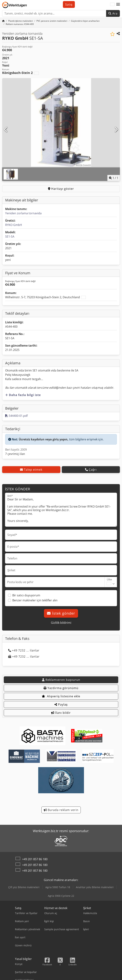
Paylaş (61, 704)
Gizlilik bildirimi (61, 623)
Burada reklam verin (61, 810)
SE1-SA (10, 236)
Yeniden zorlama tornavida (23, 213)
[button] (118, 4)
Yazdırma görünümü (61, 688)
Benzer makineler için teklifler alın (35, 600)
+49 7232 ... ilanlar (24, 650)
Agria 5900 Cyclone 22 (61, 896)
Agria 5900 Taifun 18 (58, 887)
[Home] (21, 21)
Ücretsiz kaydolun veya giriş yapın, (44, 439)
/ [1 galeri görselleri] (114, 178)
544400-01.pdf (16, 416)
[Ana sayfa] (3, 21)
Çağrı (91, 470)
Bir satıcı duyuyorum (26, 595)
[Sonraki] (116, 130)
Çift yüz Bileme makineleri (24, 887)
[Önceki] (6, 130)
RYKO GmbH (14, 225)
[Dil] (112, 4)
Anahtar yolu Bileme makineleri (95, 887)
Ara (113, 13)
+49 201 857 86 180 (35, 859)
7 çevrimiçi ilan (15, 454)
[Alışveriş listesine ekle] (112, 34)
